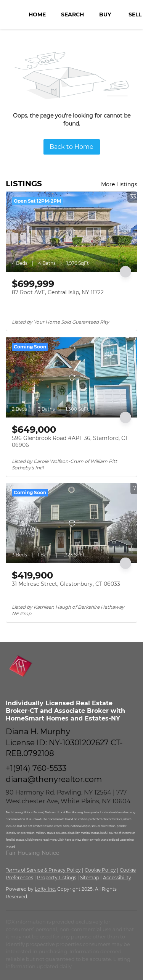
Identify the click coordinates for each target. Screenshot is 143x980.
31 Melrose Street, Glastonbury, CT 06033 (66, 584)
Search (72, 15)
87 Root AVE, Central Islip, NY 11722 (58, 292)
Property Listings (57, 878)
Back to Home (71, 147)
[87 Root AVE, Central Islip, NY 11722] (71, 232)
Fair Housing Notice (32, 853)
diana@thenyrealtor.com (54, 779)
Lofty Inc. (45, 889)
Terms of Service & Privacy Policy (43, 870)
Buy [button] (105, 15)
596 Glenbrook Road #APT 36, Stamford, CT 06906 (70, 442)
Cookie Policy (100, 870)
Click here (32, 840)
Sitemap (90, 878)
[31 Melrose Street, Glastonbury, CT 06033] (71, 523)
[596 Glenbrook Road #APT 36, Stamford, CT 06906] (71, 377)
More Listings (119, 184)
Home (37, 15)
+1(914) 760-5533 (36, 768)
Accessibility (117, 878)
